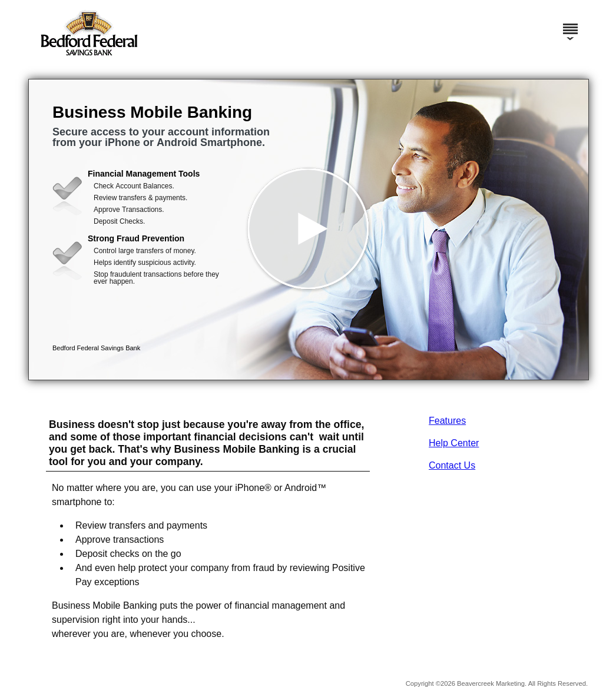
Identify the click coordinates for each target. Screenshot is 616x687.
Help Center (454, 443)
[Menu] (570, 24)
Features (447, 421)
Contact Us (452, 465)
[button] (309, 230)
